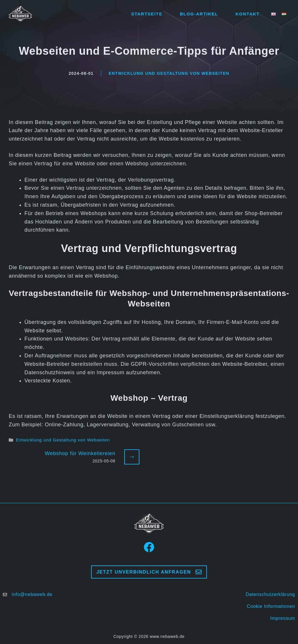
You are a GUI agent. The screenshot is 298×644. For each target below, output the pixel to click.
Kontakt (248, 14)
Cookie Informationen (271, 606)
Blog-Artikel (199, 14)
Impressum (283, 618)
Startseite (147, 14)
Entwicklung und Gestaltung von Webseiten (169, 73)
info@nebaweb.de (32, 594)
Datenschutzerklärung (270, 594)
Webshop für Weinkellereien (80, 453)
